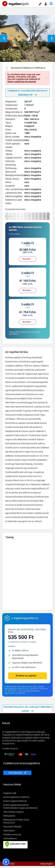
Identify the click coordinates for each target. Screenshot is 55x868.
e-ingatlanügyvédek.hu (25, 618)
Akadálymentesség (12, 835)
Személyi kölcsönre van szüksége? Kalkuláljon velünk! (28, 709)
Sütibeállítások (10, 838)
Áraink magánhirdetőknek (15, 801)
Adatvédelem (9, 831)
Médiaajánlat (9, 816)
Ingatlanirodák (10, 793)
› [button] (52, 38)
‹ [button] (4, 38)
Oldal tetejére (47, 864)
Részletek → (27, 259)
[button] (6, 862)
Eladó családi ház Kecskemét (22, 82)
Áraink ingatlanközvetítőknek (16, 797)
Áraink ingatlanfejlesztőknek (16, 805)
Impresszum (9, 823)
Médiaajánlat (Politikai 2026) (16, 820)
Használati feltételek (12, 827)
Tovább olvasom (10, 749)
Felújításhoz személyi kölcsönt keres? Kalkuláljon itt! (28, 93)
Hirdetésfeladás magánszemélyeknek (20, 808)
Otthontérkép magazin (13, 812)
